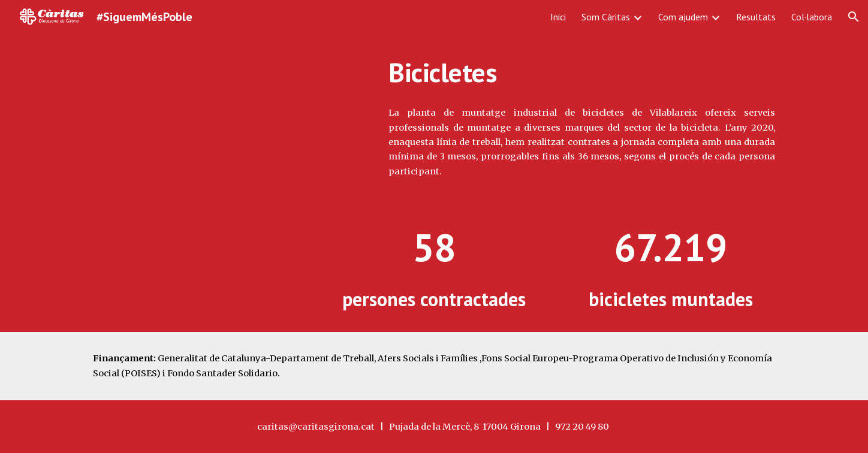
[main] (582, 73)
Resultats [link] (756, 17)
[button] (854, 17)
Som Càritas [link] (606, 17)
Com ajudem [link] (683, 17)
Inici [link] (558, 17)
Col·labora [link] (812, 17)
